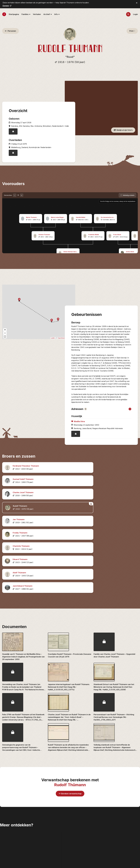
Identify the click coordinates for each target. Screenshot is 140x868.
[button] (58, 323)
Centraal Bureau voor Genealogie (123, 807)
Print (132, 31)
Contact (76, 848)
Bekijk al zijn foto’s (123, 132)
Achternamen (78, 807)
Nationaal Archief (116, 823)
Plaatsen (76, 827)
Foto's (75, 824)
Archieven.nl (114, 803)
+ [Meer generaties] (22, 199)
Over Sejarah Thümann (82, 845)
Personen (10, 31)
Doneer (7, 6)
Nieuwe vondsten (80, 817)
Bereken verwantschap (70, 695)
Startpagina (14, 14)
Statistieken (77, 841)
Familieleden (78, 810)
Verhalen (37, 14)
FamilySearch (115, 814)
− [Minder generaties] (15, 199)
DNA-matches (79, 834)
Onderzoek (77, 831)
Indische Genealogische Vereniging (123, 818)
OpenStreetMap (63, 342)
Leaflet (53, 342)
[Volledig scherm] (127, 199)
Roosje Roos (114, 827)
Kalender (76, 838)
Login (135, 14)
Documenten (78, 821)
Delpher (112, 810)
